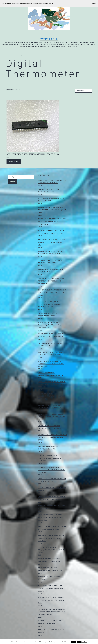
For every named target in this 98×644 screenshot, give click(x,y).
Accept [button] (73, 642)
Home (7, 55)
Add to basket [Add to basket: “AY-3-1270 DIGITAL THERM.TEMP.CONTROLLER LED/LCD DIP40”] (14, 162)
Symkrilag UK (49, 39)
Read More (84, 642)
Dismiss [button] (93, 4)
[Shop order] (84, 91)
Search (13, 182)
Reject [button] (79, 642)
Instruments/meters (15, 55)
